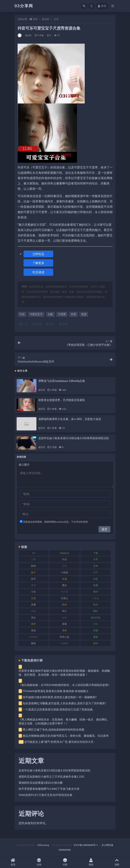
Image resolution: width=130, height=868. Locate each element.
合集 (50, 314)
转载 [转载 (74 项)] (96, 630)
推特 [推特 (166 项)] (33, 585)
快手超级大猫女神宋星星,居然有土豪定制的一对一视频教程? (60, 697)
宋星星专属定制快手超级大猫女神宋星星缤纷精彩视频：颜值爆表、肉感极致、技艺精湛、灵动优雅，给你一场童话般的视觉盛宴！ (64, 673)
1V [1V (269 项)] (34, 553)
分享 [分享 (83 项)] (96, 559)
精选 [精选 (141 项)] (33, 611)
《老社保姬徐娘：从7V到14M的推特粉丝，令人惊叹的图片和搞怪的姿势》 (65, 685)
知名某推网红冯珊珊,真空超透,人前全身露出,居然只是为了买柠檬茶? (65, 703)
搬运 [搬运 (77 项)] (65, 585)
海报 (50, 324)
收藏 (37, 324)
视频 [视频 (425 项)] (96, 624)
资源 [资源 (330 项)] (33, 630)
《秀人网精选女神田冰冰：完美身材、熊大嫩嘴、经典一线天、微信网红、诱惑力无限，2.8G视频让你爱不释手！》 (64, 721)
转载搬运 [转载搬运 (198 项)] (33, 637)
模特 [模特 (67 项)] (96, 592)
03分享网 (24, 6)
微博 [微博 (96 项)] (96, 572)
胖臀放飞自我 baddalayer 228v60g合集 (62, 381)
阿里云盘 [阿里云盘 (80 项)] (65, 637)
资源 (84, 314)
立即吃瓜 (38, 254)
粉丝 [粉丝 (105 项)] (96, 604)
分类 (39, 862)
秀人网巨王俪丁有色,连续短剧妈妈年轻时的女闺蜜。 (55, 729)
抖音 (73, 314)
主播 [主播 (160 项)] (33, 559)
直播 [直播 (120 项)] (33, 604)
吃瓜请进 (38, 272)
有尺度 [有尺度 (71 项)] (65, 592)
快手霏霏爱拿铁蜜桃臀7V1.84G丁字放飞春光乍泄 (49, 789)
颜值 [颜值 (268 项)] (33, 643)
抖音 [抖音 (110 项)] (96, 579)
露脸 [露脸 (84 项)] (96, 637)
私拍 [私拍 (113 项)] (65, 604)
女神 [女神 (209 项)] (96, 566)
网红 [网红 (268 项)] (96, 611)
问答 (65, 862)
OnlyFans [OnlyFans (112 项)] (65, 553)
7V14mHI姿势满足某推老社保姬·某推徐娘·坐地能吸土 (56, 691)
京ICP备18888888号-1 (86, 845)
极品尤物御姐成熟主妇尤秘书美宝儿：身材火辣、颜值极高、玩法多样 (66, 736)
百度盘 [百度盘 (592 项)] (96, 598)
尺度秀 (62, 314)
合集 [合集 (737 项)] (65, 566)
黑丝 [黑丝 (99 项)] (96, 643)
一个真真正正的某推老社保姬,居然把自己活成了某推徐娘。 (59, 709)
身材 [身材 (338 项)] (65, 630)
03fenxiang (43, 845)
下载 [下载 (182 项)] (96, 553)
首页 (35, 19)
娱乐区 (46, 19)
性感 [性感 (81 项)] (65, 579)
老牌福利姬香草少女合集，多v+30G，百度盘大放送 (70, 419)
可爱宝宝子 (36, 314)
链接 (64, 324)
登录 (102, 6)
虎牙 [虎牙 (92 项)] (33, 624)
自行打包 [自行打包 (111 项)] (96, 618)
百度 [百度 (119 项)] (33, 598)
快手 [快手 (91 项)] (33, 579)
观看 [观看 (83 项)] (65, 624)
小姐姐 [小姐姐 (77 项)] (65, 572)
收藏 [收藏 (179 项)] (96, 585)
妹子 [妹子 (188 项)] (33, 572)
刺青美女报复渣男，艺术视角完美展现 (62, 400)
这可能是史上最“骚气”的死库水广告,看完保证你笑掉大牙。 (60, 742)
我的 (91, 862)
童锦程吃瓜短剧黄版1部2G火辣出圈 (41, 783)
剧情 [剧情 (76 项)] (33, 566)
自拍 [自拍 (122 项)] (65, 618)
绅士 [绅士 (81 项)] (65, 611)
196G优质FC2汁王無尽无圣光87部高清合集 (46, 795)
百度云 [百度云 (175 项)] (65, 598)
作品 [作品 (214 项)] (65, 559)
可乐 (22, 314)
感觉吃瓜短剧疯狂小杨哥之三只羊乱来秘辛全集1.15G (51, 776)
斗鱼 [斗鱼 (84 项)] (33, 592)
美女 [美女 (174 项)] (33, 618)
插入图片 (24, 465)
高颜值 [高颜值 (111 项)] (65, 643)
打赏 (24, 324)
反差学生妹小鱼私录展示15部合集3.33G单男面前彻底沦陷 (74, 438)
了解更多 (38, 263)
